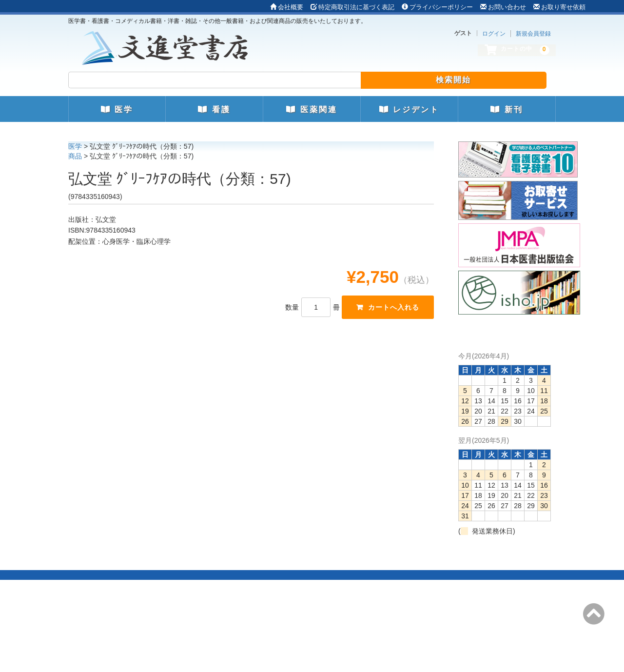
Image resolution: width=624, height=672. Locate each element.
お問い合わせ (503, 7)
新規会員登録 (533, 34)
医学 (117, 109)
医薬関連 (312, 109)
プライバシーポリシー (437, 7)
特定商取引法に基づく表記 (352, 7)
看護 (214, 109)
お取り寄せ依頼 (559, 7)
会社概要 (287, 7)
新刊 (507, 109)
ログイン (494, 34)
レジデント (409, 109)
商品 (75, 156)
